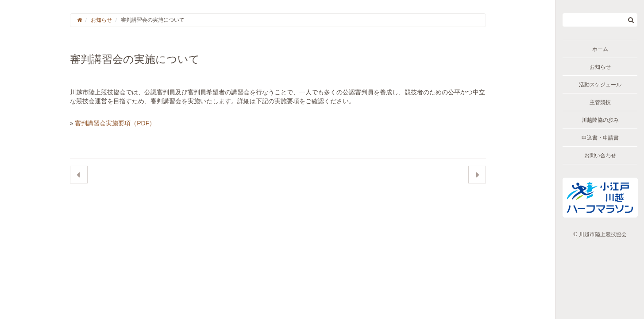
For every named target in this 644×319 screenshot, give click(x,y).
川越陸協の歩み (600, 120)
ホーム (600, 49)
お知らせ (600, 67)
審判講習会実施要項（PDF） (115, 123)
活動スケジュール (600, 85)
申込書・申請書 (600, 138)
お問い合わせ (600, 156)
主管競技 (600, 102)
